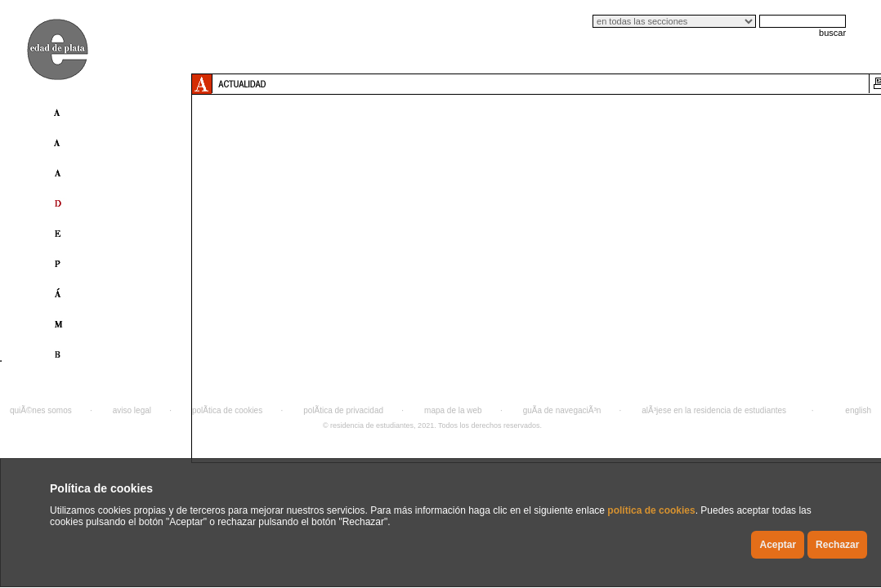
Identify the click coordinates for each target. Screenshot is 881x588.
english (858, 410)
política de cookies (651, 510)
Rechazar (837, 545)
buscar (832, 33)
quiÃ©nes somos (41, 410)
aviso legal (132, 410)
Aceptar (778, 545)
